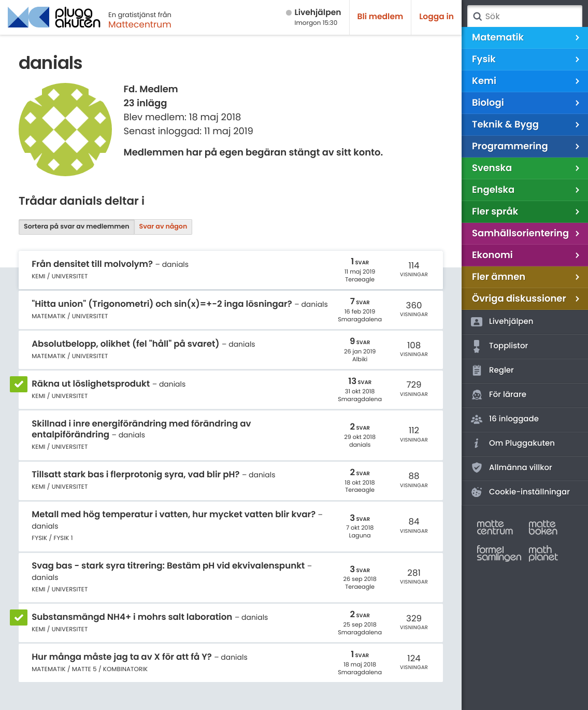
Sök (477, 17)
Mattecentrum (140, 24)
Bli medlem (381, 17)
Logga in (436, 17)
